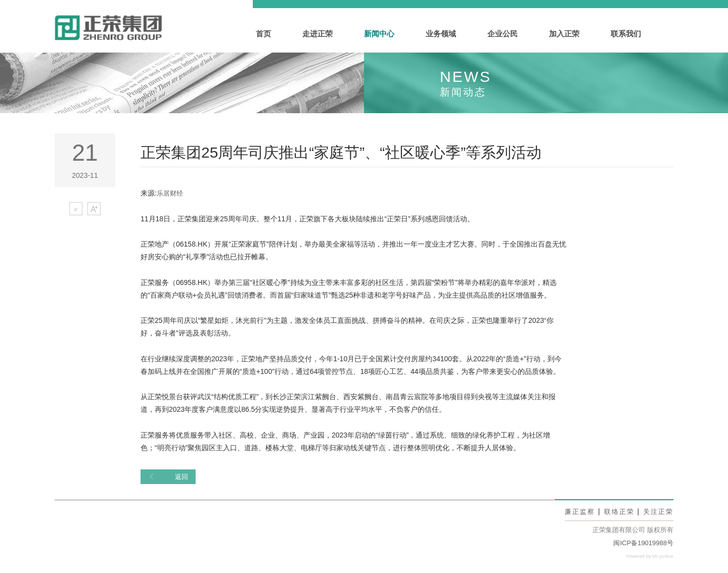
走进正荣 (317, 34)
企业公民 (503, 34)
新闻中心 (379, 34)
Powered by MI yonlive (648, 557)
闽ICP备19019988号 (643, 543)
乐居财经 (171, 193)
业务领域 (441, 34)
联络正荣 (616, 512)
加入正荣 (564, 34)
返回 (169, 477)
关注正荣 (657, 512)
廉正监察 (575, 512)
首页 (263, 34)
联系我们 (626, 34)
